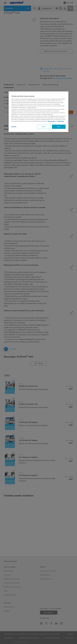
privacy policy (51, 121)
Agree (59, 127)
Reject (44, 127)
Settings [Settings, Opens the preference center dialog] (14, 127)
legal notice (61, 121)
